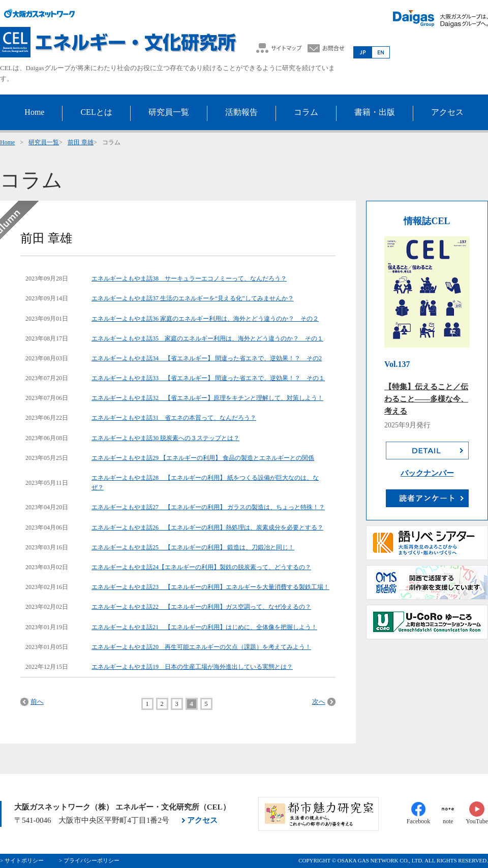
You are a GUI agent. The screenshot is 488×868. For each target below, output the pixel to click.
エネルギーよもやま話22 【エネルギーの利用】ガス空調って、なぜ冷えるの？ (201, 607)
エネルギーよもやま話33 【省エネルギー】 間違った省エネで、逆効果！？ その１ (208, 378)
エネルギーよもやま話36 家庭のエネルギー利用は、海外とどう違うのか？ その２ (205, 319)
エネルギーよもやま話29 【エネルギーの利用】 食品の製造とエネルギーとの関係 (203, 458)
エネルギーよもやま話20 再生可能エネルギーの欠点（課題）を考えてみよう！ (201, 647)
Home (7, 142)
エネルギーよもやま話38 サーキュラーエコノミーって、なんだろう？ (189, 278)
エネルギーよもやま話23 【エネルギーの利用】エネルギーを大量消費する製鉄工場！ (210, 587)
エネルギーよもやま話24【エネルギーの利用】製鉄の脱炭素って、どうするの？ (201, 567)
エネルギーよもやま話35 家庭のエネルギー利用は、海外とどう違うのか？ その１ (207, 338)
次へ (319, 702)
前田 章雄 (81, 142)
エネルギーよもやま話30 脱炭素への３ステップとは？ (165, 438)
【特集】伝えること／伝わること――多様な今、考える (426, 399)
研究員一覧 (44, 142)
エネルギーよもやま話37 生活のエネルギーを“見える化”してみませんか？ (193, 298)
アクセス (202, 820)
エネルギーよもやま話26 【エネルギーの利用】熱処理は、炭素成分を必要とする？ (207, 528)
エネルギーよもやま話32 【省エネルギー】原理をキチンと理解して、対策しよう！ (207, 398)
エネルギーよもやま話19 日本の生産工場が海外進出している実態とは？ (192, 667)
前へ (37, 702)
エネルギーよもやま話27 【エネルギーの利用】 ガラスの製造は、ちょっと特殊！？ (208, 507)
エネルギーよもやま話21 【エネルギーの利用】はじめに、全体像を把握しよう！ (204, 627)
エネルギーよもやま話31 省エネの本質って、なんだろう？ (174, 418)
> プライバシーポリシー (89, 860)
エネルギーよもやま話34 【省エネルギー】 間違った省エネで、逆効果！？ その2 (207, 358)
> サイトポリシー (22, 860)
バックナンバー (427, 473)
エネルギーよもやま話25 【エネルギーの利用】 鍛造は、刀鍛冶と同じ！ (193, 547)
